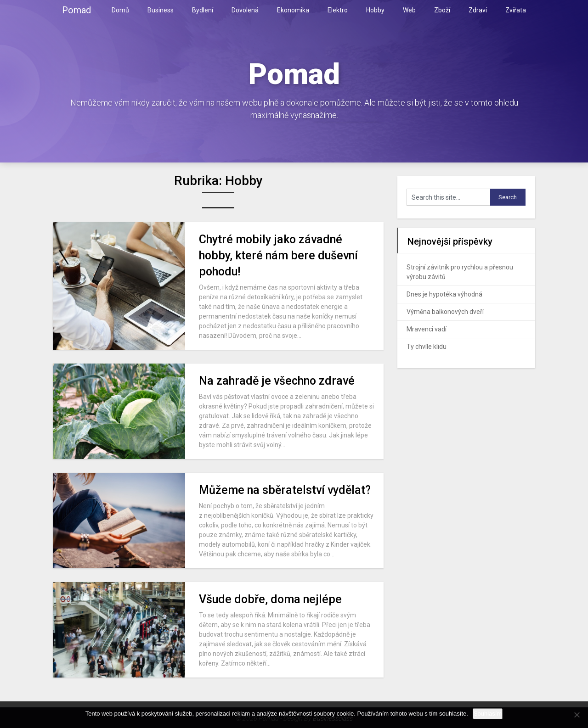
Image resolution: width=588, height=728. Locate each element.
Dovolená (245, 10)
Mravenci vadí (427, 329)
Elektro (338, 10)
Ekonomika (293, 10)
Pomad (76, 10)
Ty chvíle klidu (427, 347)
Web (409, 10)
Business (161, 10)
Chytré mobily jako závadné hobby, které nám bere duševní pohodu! (278, 255)
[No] (577, 715)
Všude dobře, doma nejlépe (270, 599)
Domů (120, 10)
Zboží (442, 10)
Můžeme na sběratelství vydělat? (285, 490)
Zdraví (478, 10)
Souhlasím (488, 714)
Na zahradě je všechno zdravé (277, 381)
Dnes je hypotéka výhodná (444, 294)
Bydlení (203, 10)
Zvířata (516, 10)
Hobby (375, 10)
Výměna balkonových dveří (445, 312)
